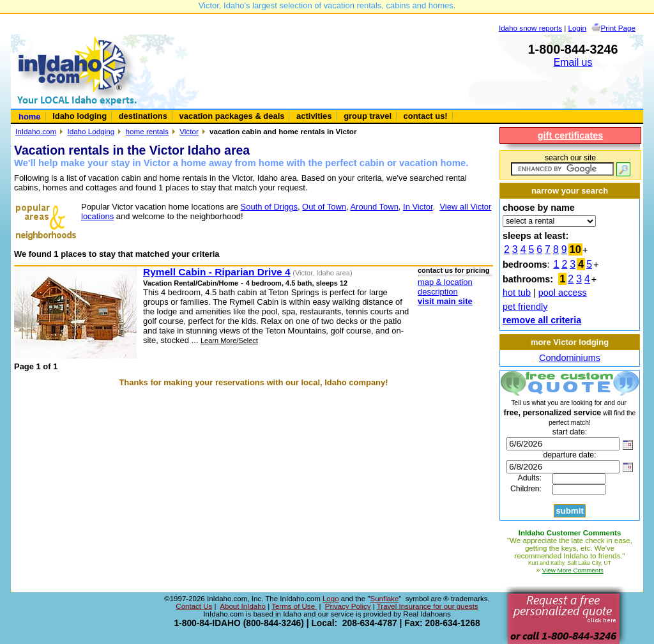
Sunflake (384, 599)
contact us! (426, 116)
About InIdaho (243, 606)
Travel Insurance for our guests (428, 606)
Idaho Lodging (91, 131)
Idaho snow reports (530, 28)
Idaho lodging (80, 116)
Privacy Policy (348, 606)
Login (578, 28)
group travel (368, 116)
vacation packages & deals (232, 116)
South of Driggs (269, 207)
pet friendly (525, 307)
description (438, 292)
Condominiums (570, 358)
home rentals (147, 131)
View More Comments (573, 570)
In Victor (418, 207)
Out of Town (324, 207)
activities (314, 116)
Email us (573, 62)
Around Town (374, 207)
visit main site (445, 301)
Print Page (618, 28)
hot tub (517, 293)
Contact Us (194, 606)
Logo (331, 599)
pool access (563, 293)
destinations (143, 116)
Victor (189, 131)
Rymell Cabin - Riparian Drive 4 (217, 272)
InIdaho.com (36, 131)
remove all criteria (542, 320)
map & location (445, 282)
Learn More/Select (229, 341)
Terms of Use (294, 606)
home (30, 117)
